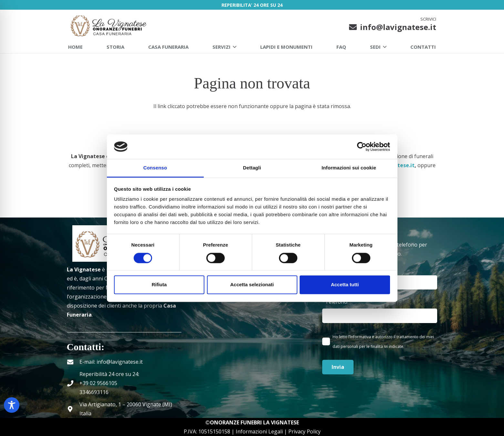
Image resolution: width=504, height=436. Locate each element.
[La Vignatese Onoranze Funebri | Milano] (109, 25)
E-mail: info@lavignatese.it (111, 362)
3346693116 (94, 392)
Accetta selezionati (252, 285)
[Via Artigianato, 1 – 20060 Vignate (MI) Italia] (73, 409)
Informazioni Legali (259, 431)
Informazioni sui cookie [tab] (349, 168)
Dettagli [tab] (252, 168)
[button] (233, 47)
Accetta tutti (345, 285)
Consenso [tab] (155, 168)
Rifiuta (159, 285)
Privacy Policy (304, 431)
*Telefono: (380, 310)
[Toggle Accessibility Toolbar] (12, 405)
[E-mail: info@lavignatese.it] (73, 362)
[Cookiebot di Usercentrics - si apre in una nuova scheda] (362, 147)
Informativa (360, 337)
